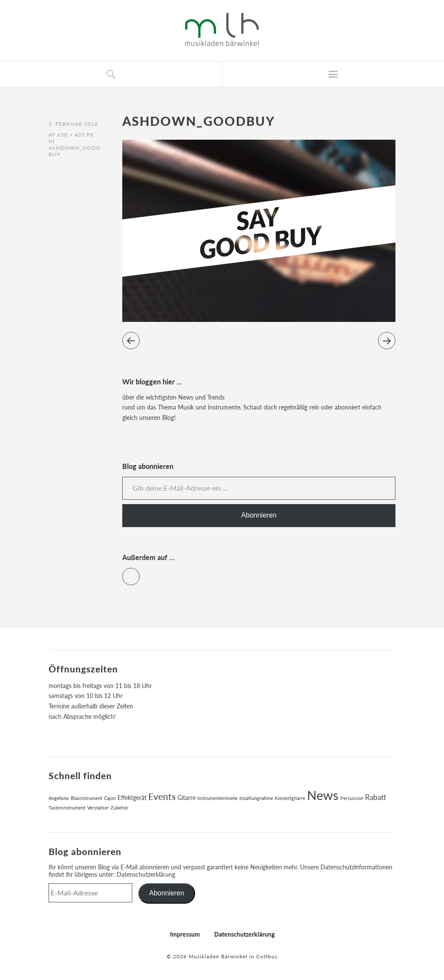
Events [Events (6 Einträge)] (162, 796)
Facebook (139, 573)
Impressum (185, 934)
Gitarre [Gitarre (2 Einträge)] (186, 798)
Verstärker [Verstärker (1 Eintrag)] (98, 808)
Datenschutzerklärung (146, 874)
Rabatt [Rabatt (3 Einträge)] (376, 797)
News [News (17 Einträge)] (323, 795)
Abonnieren (259, 515)
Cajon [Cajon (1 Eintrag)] (110, 798)
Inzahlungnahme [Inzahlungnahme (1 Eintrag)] (256, 798)
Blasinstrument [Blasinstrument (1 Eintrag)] (87, 798)
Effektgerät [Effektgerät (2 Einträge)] (132, 798)
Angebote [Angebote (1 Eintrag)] (59, 798)
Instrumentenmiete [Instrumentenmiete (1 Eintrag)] (217, 798)
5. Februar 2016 (73, 124)
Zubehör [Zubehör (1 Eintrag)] (119, 808)
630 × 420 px (76, 135)
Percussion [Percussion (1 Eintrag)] (352, 798)
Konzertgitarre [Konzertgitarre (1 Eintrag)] (290, 798)
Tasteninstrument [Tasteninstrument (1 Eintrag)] (67, 808)
